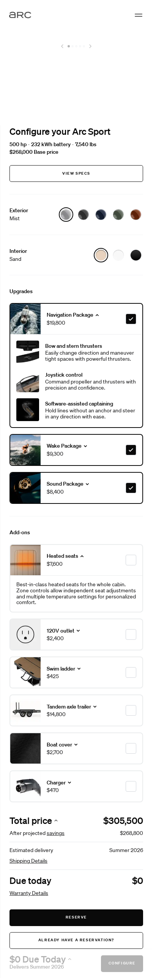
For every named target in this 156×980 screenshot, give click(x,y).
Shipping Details (28, 861)
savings (56, 833)
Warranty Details (29, 893)
